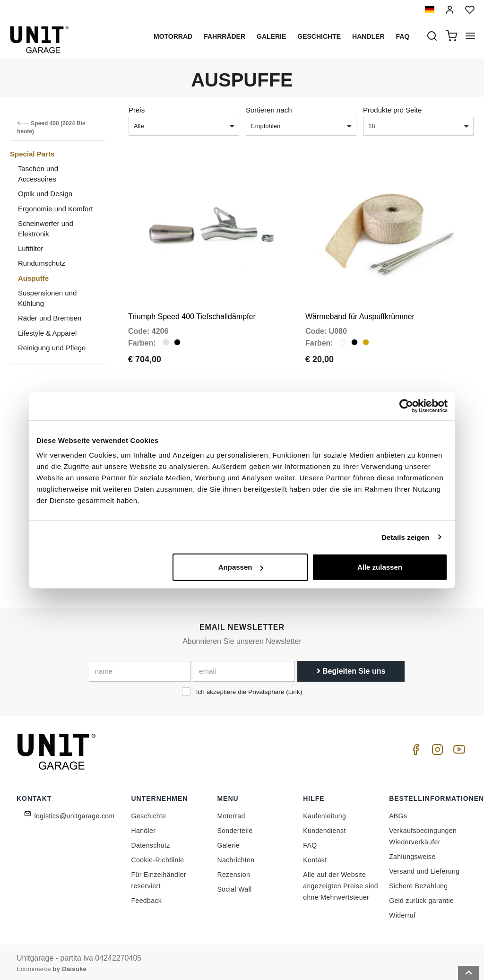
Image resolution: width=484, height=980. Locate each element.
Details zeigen (405, 537)
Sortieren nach (269, 110)
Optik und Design (45, 194)
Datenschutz (151, 842)
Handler (368, 36)
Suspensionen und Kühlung (47, 298)
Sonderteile (235, 828)
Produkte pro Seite (392, 110)
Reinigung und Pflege (52, 348)
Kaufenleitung (324, 813)
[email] (244, 669)
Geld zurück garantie (421, 898)
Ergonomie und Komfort (55, 209)
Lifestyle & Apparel (47, 333)
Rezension (233, 872)
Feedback (147, 898)
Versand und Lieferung (424, 868)
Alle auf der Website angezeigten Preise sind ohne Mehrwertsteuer (341, 883)
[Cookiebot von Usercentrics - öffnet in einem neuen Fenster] (406, 406)
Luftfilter (30, 248)
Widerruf (402, 912)
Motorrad (173, 36)
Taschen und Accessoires (38, 173)
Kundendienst (324, 828)
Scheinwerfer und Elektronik (46, 228)
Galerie (271, 36)
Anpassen (241, 567)
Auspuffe (33, 278)
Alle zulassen (380, 567)
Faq (403, 36)
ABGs (398, 813)
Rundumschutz (42, 263)
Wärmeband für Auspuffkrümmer (360, 315)
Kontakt (315, 857)
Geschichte (319, 36)
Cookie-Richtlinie (158, 857)
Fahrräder (225, 36)
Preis (137, 110)
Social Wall (234, 886)
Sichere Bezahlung (418, 883)
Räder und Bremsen (50, 318)
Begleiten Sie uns (351, 669)
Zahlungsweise (412, 854)
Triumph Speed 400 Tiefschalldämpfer (192, 315)
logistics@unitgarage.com (75, 813)
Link (294, 689)
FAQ (310, 842)
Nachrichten (236, 857)
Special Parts (32, 154)
